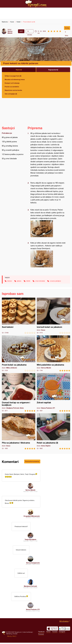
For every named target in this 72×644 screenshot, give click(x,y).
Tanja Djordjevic (30, 540)
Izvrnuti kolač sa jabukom (53, 316)
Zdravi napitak (53, 392)
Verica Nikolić (10, 32)
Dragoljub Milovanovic (32, 517)
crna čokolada (40, 281)
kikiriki (28, 281)
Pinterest (41, 635)
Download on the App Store (52, 630)
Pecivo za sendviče (12, 87)
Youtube (55, 633)
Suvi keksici (19, 316)
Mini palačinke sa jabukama (53, 353)
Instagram (62, 633)
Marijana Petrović (30, 587)
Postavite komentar (32, 461)
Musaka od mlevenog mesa (15, 79)
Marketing (9, 635)
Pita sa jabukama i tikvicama (19, 431)
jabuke (19, 281)
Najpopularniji (53, 70)
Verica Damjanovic (33, 564)
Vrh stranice (64, 622)
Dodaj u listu (67, 28)
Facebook (41, 633)
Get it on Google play (64, 630)
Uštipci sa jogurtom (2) (13, 76)
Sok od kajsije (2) (11, 94)
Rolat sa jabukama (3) (53, 431)
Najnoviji (19, 70)
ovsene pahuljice (55, 281)
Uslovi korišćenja (27, 633)
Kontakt (15, 635)
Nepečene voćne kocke (13, 90)
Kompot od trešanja (12, 83)
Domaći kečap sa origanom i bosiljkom (19, 392)
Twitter (48, 633)
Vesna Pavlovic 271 (33, 611)
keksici (10, 281)
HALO (14, 638)
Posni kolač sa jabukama (19, 353)
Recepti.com (36, 4)
